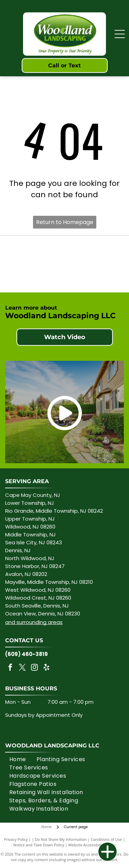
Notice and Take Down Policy (39, 845)
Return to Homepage (65, 222)
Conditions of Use (106, 839)
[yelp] (46, 668)
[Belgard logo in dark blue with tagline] (37, 276)
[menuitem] (18, 759)
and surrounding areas (34, 622)
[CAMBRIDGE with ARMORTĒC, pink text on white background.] (37, 252)
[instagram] (34, 668)
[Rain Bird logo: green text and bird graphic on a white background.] (93, 252)
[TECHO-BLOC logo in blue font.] (93, 276)
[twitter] (22, 668)
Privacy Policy (16, 839)
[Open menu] (120, 34)
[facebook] (10, 668)
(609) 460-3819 (26, 654)
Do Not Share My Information (61, 839)
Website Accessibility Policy (92, 845)
